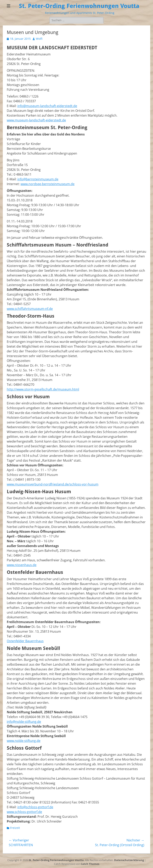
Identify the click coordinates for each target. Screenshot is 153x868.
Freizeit (15, 828)
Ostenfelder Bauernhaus (25, 641)
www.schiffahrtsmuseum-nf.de (30, 309)
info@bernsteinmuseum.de (38, 179)
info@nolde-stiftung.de (24, 722)
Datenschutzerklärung (129, 860)
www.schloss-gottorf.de (24, 812)
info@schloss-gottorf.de (35, 807)
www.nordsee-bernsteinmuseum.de (48, 184)
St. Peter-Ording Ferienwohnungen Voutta (79, 6)
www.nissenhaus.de (22, 565)
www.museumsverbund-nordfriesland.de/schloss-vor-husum (53, 484)
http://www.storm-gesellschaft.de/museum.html (43, 389)
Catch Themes (90, 864)
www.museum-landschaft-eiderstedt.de (36, 120)
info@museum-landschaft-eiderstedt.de (47, 106)
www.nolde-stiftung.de (24, 741)
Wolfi (39, 39)
